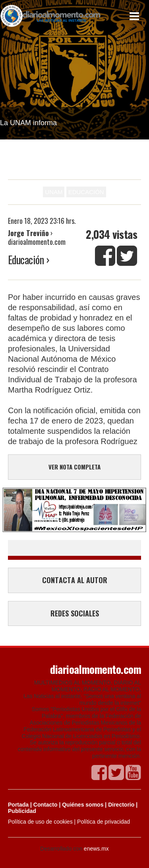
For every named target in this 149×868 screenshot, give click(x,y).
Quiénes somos (83, 805)
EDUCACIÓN (86, 192)
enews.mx (96, 849)
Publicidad (22, 811)
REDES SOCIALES (75, 613)
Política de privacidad (104, 822)
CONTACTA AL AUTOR (75, 580)
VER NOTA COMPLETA (74, 467)
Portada (18, 805)
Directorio (121, 805)
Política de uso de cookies (40, 822)
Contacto (45, 805)
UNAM (54, 192)
